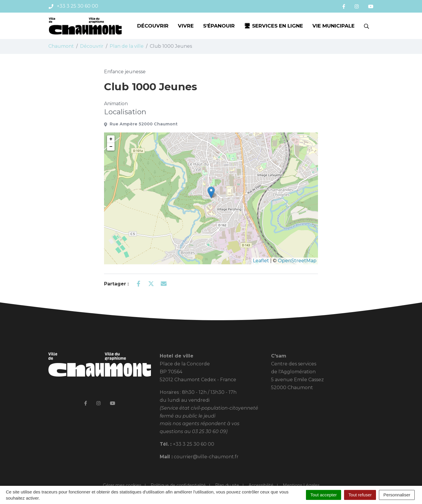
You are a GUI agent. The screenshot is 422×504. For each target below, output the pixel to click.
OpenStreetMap (297, 261)
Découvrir (153, 26)
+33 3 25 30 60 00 (194, 444)
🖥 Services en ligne (274, 26)
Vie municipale (333, 26)
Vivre (186, 26)
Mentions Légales (301, 485)
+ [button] (111, 139)
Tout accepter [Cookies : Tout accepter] (324, 495)
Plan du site (227, 485)
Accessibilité (261, 485)
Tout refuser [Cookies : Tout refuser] (360, 495)
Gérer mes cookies (122, 485)
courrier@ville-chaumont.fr (206, 457)
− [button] (111, 147)
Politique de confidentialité (178, 485)
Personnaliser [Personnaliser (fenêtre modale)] (397, 495)
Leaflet (261, 261)
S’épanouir (219, 26)
